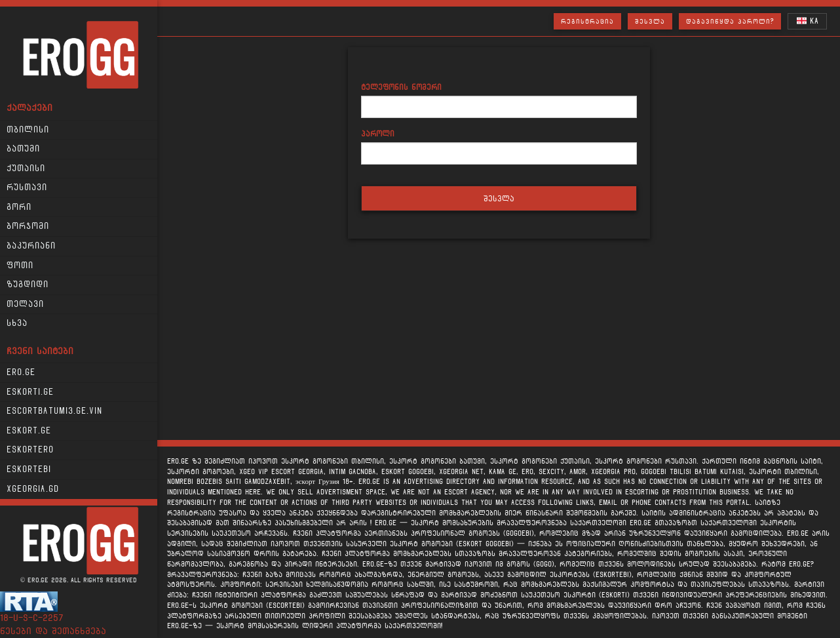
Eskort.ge (29, 431)
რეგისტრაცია (587, 21)
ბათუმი (23, 149)
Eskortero (30, 450)
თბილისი (28, 130)
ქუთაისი (26, 169)
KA (808, 21)
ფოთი (20, 266)
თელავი (25, 304)
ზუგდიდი (28, 285)
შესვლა (650, 21)
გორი (19, 207)
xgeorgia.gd (33, 489)
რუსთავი (27, 188)
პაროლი (378, 133)
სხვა (17, 323)
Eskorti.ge (30, 392)
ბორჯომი (28, 226)
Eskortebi (29, 469)
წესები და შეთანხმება (53, 631)
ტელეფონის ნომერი (401, 87)
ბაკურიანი (31, 246)
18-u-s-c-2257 (32, 618)
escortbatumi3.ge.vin (54, 411)
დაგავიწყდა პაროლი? (730, 21)
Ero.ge (21, 372)
